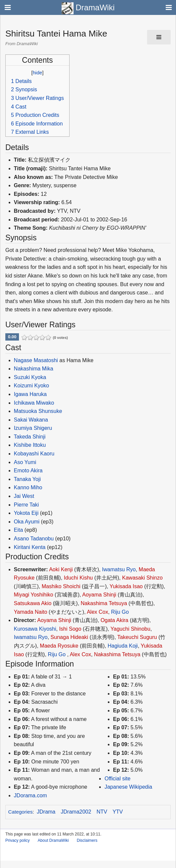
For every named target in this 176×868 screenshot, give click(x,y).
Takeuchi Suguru (137, 637)
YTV (118, 812)
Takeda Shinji (30, 437)
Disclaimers (87, 840)
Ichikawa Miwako (34, 403)
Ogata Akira (114, 620)
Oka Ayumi (27, 522)
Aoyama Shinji (99, 595)
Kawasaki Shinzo (142, 578)
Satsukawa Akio (33, 603)
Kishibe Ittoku (30, 445)
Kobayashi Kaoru (34, 454)
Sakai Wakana (31, 420)
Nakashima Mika (34, 369)
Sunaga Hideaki (69, 637)
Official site (117, 779)
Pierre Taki (26, 505)
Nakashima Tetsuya (104, 603)
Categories (20, 812)
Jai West (24, 496)
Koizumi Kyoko (32, 386)
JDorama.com (31, 795)
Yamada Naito (31, 612)
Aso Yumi (25, 462)
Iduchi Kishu (78, 578)
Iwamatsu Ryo (119, 569)
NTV (102, 812)
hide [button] (37, 73)
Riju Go (120, 612)
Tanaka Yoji (27, 479)
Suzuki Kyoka (30, 377)
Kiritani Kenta (30, 547)
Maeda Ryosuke (59, 646)
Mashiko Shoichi (61, 586)
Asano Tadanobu (34, 539)
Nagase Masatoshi (36, 360)
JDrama (46, 812)
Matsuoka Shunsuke (38, 411)
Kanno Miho (28, 487)
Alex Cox (97, 612)
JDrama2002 (76, 812)
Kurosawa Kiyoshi (35, 629)
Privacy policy (17, 840)
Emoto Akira (28, 471)
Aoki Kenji (61, 569)
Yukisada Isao (126, 586)
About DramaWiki (53, 840)
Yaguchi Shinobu (130, 629)
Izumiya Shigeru (33, 428)
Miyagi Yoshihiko (34, 595)
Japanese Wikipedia (128, 787)
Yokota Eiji (26, 513)
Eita (19, 530)
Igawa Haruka (30, 394)
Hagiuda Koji (123, 646)
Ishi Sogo (70, 629)
